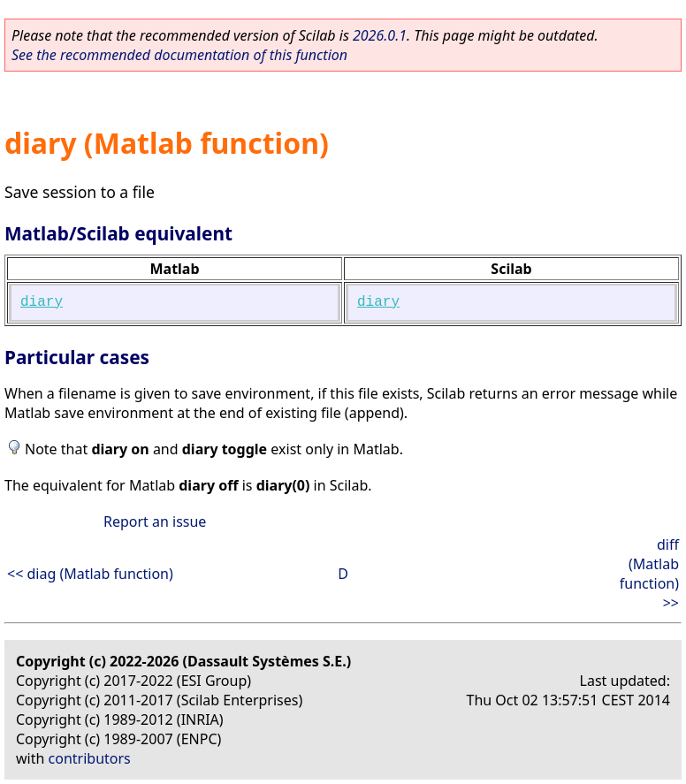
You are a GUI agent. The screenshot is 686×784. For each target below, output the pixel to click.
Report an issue (155, 521)
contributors (90, 758)
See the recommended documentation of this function (179, 55)
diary (42, 302)
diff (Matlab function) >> (649, 574)
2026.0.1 (380, 35)
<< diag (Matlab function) (90, 574)
